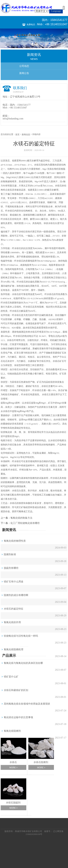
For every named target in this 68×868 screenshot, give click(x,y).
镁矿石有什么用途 (14, 582)
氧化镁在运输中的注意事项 (18, 717)
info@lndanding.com (13, 119)
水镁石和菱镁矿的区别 (16, 690)
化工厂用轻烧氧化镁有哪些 (25, 523)
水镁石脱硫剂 (13, 803)
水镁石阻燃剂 (41, 762)
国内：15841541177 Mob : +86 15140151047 (52, 22)
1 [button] (32, 44)
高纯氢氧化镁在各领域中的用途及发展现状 (27, 704)
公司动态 (24, 66)
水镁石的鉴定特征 (14, 609)
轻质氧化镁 (6, 432)
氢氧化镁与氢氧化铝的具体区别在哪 (23, 663)
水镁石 (37, 165)
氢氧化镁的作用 (12, 622)
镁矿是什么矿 (11, 677)
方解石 (13, 357)
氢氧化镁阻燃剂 (12, 731)
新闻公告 (24, 73)
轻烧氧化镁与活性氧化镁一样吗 (21, 636)
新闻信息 (26, 135)
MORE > (13, 768)
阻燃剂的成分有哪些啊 (16, 595)
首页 (17, 135)
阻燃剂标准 (10, 554)
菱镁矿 (58, 353)
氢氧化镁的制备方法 (21, 518)
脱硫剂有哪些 (11, 568)
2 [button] (36, 44)
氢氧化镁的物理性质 (15, 541)
